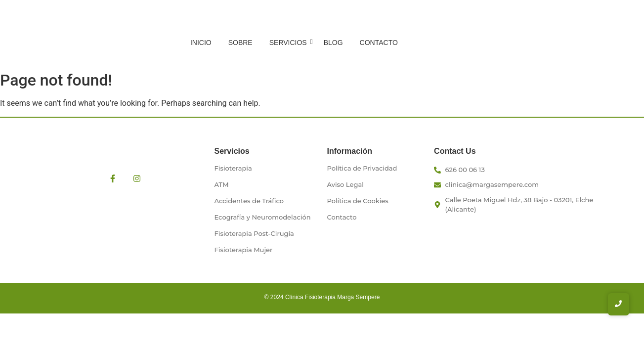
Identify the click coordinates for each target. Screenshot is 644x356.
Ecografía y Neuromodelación (263, 217)
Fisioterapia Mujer (244, 250)
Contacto (379, 43)
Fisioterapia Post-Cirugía (254, 233)
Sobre (240, 43)
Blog (333, 43)
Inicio (201, 43)
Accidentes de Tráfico (249, 201)
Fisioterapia (233, 168)
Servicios (290, 43)
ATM (222, 184)
